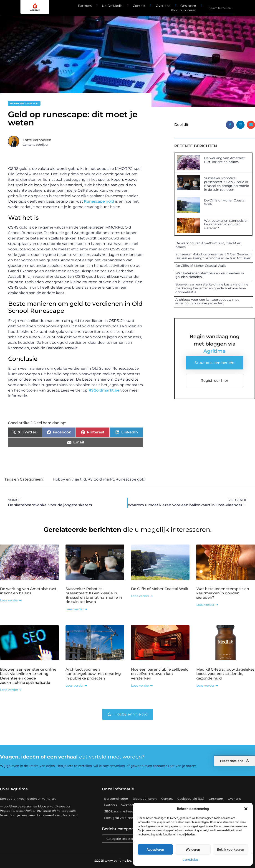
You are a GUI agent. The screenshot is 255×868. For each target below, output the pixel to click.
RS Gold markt (101, 479)
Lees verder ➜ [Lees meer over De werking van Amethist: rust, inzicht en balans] (11, 600)
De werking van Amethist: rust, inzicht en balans (225, 160)
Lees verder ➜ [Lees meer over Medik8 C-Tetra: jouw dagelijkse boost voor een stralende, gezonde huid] (207, 685)
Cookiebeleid (191, 860)
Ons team (188, 6)
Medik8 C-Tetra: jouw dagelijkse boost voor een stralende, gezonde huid (225, 674)
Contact (139, 6)
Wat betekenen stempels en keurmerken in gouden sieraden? (226, 224)
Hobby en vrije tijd (24, 103)
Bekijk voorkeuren (230, 850)
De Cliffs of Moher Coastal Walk (225, 202)
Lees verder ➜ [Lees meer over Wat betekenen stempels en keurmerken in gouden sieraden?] (207, 605)
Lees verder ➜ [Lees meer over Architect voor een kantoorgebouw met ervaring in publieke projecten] (76, 685)
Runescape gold (99, 201)
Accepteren (155, 850)
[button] (246, 809)
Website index (132, 805)
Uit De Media (112, 6)
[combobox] (220, 8)
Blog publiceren (184, 10)
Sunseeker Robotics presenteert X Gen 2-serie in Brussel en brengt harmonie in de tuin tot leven (226, 184)
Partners (85, 6)
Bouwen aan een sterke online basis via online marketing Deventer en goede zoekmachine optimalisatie (212, 288)
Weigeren (193, 850)
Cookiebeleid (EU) (191, 799)
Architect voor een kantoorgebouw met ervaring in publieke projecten (207, 302)
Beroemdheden (116, 799)
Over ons (163, 6)
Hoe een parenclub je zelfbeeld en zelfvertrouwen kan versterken (160, 674)
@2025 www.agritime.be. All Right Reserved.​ (128, 860)
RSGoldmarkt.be (104, 390)
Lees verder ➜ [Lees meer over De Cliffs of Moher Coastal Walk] (142, 596)
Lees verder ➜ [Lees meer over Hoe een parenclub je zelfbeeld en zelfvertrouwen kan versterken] (142, 685)
